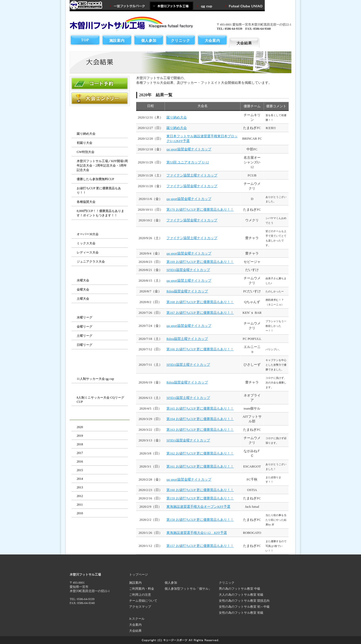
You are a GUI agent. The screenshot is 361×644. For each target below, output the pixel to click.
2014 (80, 479)
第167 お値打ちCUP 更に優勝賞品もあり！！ (200, 313)
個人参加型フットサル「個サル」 (188, 589)
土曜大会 (83, 299)
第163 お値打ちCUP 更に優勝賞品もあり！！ (200, 430)
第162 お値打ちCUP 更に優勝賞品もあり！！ (200, 453)
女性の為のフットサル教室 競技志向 (244, 601)
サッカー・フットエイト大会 (100, 360)
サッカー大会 (100, 371)
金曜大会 (83, 289)
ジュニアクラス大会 (91, 262)
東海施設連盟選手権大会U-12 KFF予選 (197, 533)
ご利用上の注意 (140, 595)
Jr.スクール (137, 619)
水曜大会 (83, 280)
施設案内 (117, 40)
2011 (80, 505)
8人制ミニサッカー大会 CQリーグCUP (100, 400)
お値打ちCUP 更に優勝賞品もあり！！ (99, 190)
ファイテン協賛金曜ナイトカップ (192, 186)
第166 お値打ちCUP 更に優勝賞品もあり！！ (200, 349)
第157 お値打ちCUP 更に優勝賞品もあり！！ (200, 546)
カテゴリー (100, 226)
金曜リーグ (85, 327)
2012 (80, 496)
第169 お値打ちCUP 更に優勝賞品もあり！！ (200, 262)
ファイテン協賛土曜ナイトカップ (192, 175)
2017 (80, 453)
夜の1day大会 (100, 273)
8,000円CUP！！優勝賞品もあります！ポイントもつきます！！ (100, 213)
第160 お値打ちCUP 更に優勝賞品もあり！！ (200, 490)
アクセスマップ (140, 607)
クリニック (180, 40)
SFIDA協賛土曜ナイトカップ (188, 365)
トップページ (139, 575)
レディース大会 (88, 252)
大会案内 (212, 40)
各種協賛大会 (86, 202)
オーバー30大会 (88, 234)
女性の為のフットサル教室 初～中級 (244, 607)
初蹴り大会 (85, 143)
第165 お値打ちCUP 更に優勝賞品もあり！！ (200, 409)
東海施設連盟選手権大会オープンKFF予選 (198, 507)
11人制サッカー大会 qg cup (95, 379)
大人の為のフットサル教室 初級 (241, 595)
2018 (80, 444)
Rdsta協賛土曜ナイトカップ (187, 339)
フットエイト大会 (100, 390)
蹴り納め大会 (86, 134)
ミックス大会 (86, 243)
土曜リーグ (85, 336)
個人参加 (149, 40)
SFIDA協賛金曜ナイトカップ (188, 270)
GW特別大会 (86, 152)
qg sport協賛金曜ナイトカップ (189, 149)
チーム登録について (143, 601)
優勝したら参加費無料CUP (95, 179)
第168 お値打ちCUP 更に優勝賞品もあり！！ (200, 302)
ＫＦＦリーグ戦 (100, 310)
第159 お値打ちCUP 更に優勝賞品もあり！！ (200, 498)
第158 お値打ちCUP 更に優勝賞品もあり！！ (200, 520)
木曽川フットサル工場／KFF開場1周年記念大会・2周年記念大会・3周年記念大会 (102, 166)
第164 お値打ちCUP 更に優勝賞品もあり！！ (200, 419)
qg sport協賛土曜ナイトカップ (189, 281)
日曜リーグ (85, 345)
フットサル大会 (100, 115)
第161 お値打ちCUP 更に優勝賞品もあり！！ (200, 466)
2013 (80, 487)
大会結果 (244, 43)
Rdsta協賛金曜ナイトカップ (187, 291)
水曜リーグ (85, 317)
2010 (80, 513)
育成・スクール (276, 40)
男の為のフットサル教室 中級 (240, 589)
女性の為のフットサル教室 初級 (241, 613)
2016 (80, 462)
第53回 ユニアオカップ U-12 (188, 162)
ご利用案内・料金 (142, 589)
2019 (80, 436)
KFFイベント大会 (100, 126)
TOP (85, 40)
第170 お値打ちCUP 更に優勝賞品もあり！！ (200, 210)
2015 (80, 470)
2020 (80, 427)
